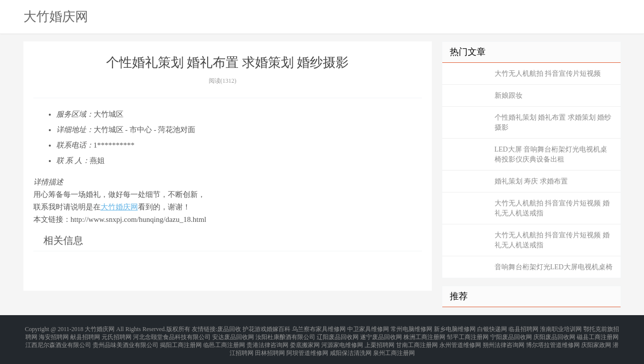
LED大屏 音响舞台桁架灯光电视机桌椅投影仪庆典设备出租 (551, 154)
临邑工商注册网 (224, 340)
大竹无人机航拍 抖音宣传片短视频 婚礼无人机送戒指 (552, 208)
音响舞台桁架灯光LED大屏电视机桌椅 (554, 267)
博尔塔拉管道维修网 (553, 340)
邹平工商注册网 (468, 334)
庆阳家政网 (596, 340)
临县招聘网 (523, 328)
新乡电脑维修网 (455, 328)
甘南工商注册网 (417, 340)
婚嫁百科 (278, 328)
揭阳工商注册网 (181, 340)
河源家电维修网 (342, 340)
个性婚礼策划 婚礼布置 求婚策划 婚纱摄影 (553, 122)
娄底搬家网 (305, 340)
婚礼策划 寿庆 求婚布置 (531, 181)
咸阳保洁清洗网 (351, 346)
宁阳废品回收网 (511, 334)
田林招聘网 (270, 346)
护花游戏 (255, 328)
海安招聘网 (54, 334)
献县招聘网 (85, 334)
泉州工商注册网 (394, 346)
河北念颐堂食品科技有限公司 (172, 334)
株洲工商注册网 (424, 334)
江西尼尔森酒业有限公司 (58, 340)
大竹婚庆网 (56, 16)
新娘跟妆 (509, 95)
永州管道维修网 (460, 340)
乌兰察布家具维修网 (319, 328)
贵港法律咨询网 (267, 340)
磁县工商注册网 (598, 334)
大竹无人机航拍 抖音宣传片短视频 (548, 74)
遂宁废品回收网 (381, 334)
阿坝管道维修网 (307, 346)
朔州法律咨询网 (504, 340)
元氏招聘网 (117, 334)
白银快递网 (492, 328)
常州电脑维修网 (411, 328)
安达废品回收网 (233, 334)
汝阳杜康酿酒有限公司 (285, 334)
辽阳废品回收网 (338, 334)
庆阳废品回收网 (554, 334)
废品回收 (229, 328)
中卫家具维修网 (368, 328)
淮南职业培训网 (561, 328)
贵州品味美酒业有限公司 (126, 340)
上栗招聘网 (380, 340)
